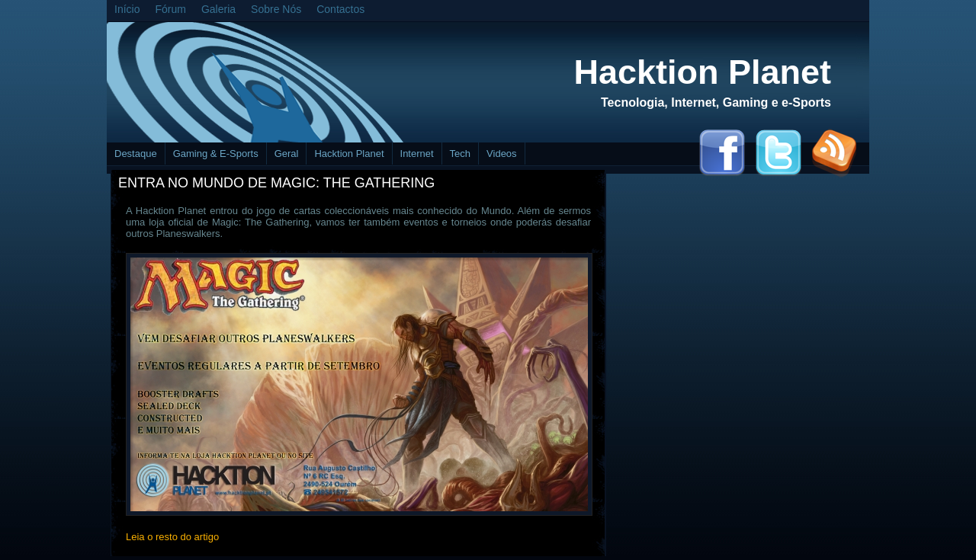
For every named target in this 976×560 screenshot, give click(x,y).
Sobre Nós (276, 9)
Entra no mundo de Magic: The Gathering (276, 183)
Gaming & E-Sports (216, 154)
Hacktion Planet (702, 72)
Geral (287, 154)
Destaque (136, 154)
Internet (417, 154)
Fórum (170, 9)
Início (127, 9)
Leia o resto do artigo (172, 537)
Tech (460, 154)
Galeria (218, 9)
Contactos (340, 9)
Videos (502, 154)
